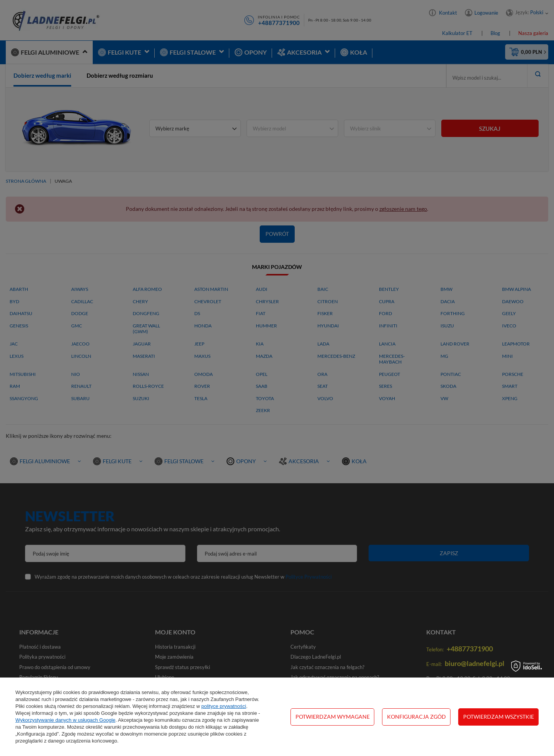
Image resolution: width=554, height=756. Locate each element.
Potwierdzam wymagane (333, 717)
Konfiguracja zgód (416, 717)
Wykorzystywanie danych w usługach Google (65, 720)
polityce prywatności (224, 706)
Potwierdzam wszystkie (499, 717)
